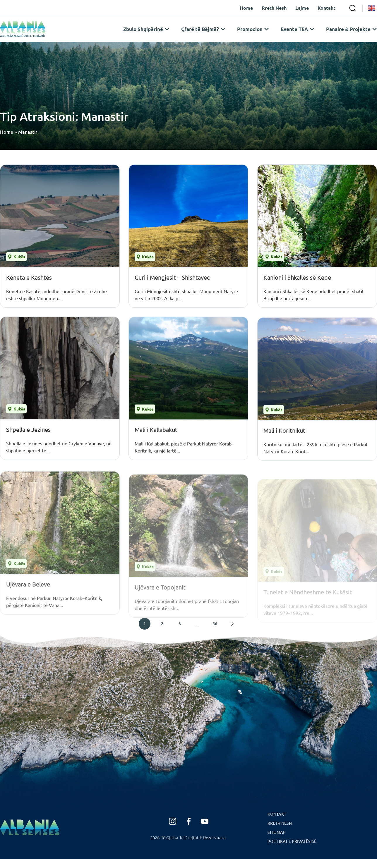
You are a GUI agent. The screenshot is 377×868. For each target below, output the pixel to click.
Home (7, 141)
